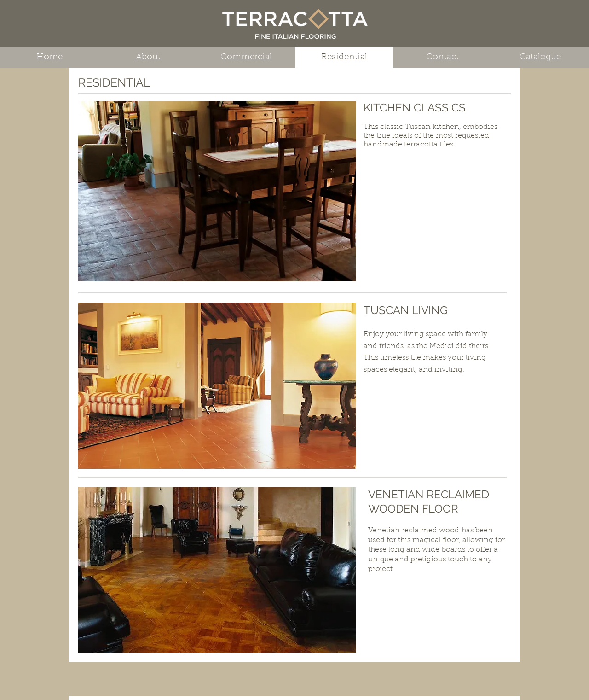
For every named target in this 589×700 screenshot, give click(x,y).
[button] (217, 191)
